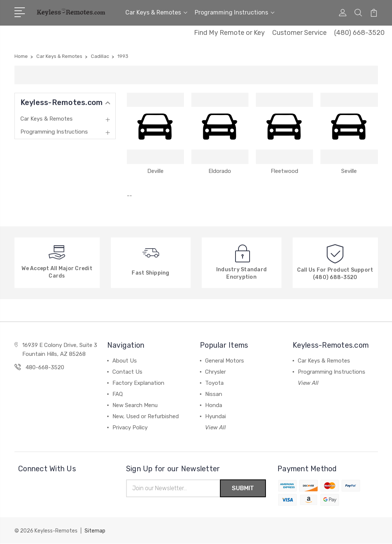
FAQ (118, 394)
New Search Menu (135, 405)
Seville (349, 171)
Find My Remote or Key (229, 33)
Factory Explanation (138, 383)
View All (215, 427)
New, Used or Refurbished (146, 416)
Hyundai (215, 416)
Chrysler (215, 372)
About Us (125, 361)
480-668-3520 (45, 367)
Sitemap (95, 531)
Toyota (214, 383)
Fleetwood (284, 171)
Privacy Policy (130, 427)
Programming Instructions (235, 12)
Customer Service (299, 33)
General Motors (225, 361)
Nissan (214, 394)
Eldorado (220, 171)
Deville (155, 171)
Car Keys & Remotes (156, 12)
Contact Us (127, 372)
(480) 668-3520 (359, 33)
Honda (214, 405)
